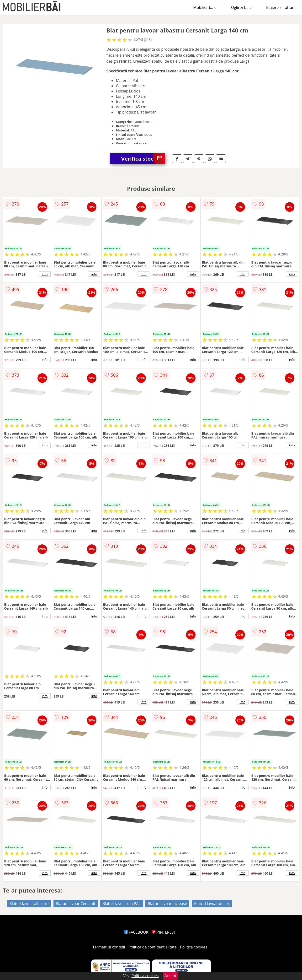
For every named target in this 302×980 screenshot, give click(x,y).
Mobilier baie (205, 7)
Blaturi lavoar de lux (212, 904)
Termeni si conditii (109, 947)
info (45, 274)
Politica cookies (194, 947)
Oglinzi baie (241, 7)
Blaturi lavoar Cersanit (76, 904)
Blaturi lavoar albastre (29, 904)
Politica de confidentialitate (153, 947)
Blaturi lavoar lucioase (167, 904)
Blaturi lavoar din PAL (122, 904)
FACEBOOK (136, 932)
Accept (170, 976)
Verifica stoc (143, 159)
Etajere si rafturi (280, 7)
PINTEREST (164, 932)
